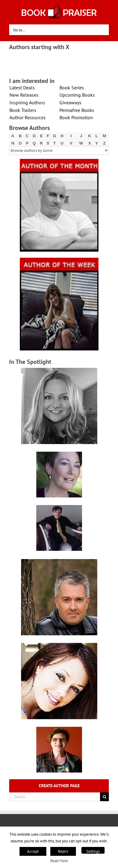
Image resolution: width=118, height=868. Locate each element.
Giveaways (70, 102)
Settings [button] (93, 851)
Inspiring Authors (27, 102)
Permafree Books (77, 110)
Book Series (72, 88)
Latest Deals (22, 88)
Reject (63, 851)
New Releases (24, 95)
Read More (59, 861)
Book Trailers (23, 110)
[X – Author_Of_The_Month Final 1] (59, 161)
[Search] (104, 797)
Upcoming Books (77, 95)
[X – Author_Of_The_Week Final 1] (59, 260)
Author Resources (28, 117)
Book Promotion (76, 117)
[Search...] (55, 797)
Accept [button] (33, 851)
